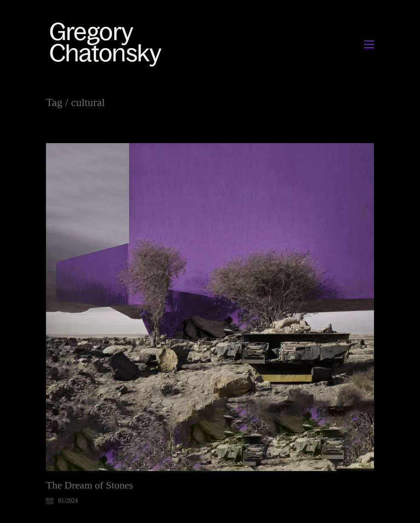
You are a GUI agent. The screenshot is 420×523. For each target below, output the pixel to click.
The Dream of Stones (90, 485)
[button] (369, 44)
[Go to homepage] (108, 44)
